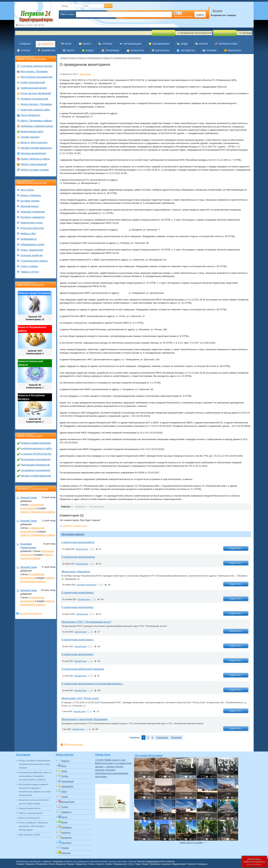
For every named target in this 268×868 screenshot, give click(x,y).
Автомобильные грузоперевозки (112, 773)
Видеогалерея (179, 864)
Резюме (71, 864)
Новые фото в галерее (191, 843)
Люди (138, 864)
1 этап (122, 760)
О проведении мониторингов (78, 557)
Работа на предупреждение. (31, 813)
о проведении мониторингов (78, 542)
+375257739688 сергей (107, 760)
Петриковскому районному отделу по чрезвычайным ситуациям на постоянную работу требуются (35, 776)
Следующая (162, 738)
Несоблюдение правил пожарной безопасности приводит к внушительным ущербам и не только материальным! (35, 790)
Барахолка (81, 864)
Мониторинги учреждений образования (84, 719)
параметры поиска (183, 16)
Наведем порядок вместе (30, 808)
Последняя (176, 738)
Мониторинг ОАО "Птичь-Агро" (80, 698)
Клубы (109, 864)
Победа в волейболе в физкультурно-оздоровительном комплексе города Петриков (35, 764)
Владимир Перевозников (86, 585)
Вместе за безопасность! (29, 818)
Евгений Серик (82, 549)
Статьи (91, 864)
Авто (105, 767)
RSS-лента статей (73, 744)
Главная (64, 58)
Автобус (110, 767)
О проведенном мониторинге (126, 58)
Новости (73, 58)
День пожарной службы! (30, 835)
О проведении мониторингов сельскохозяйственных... (93, 684)
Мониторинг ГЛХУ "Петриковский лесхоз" (86, 622)
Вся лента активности (31, 613)
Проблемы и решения (160, 864)
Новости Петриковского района (94, 58)
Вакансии (61, 864)
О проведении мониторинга (77, 592)
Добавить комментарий (75, 526)
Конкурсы (202, 864)
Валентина (85, 74)
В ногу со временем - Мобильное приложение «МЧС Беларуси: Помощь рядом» (33, 826)
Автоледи (110, 770)
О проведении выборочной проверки (83, 669)
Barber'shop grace (104, 763)
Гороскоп (192, 864)
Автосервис (101, 776)
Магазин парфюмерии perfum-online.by (156, 862)
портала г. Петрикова (53, 862)
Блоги (52, 864)
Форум (145, 864)
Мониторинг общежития (76, 571)
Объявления (41, 864)
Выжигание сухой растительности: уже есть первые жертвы (34, 802)
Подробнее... (236, 548)
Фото (131, 864)
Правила (30, 864)
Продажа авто (120, 864)
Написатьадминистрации (254, 862)
